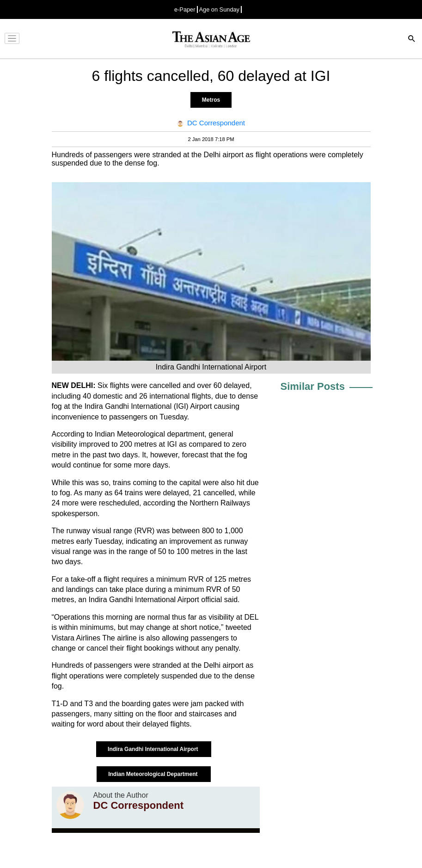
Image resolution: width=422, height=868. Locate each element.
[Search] (412, 40)
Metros (211, 100)
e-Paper (185, 9)
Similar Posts (313, 386)
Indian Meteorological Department (154, 774)
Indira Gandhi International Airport (154, 749)
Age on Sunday (220, 9)
